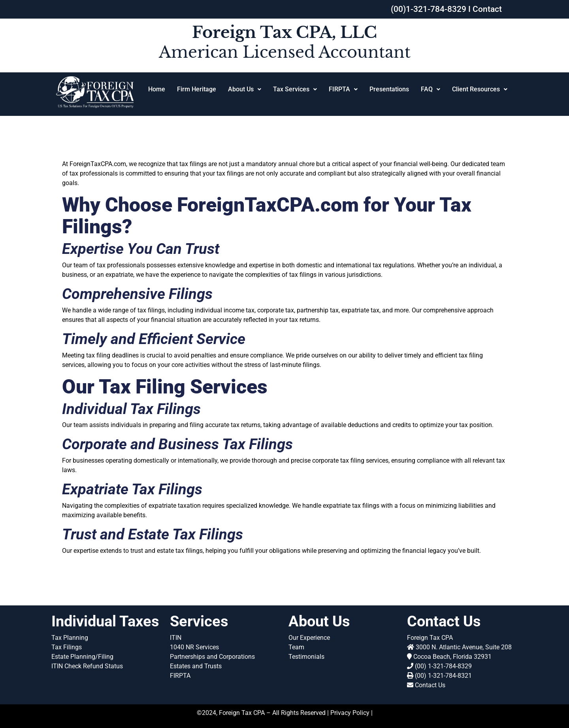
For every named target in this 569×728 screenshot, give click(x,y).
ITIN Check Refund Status (87, 666)
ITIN (176, 638)
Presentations (389, 89)
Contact (487, 9)
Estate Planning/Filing (82, 657)
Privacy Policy (350, 713)
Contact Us (430, 685)
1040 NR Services (194, 647)
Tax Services (295, 89)
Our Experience (309, 638)
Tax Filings (67, 647)
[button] (245, 89)
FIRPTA (343, 89)
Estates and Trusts (196, 666)
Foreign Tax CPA (430, 638)
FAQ (431, 89)
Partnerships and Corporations (212, 657)
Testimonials (306, 657)
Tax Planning (70, 638)
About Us (245, 89)
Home (157, 89)
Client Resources (480, 89)
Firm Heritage (197, 89)
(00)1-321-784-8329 (429, 9)
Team (296, 647)
